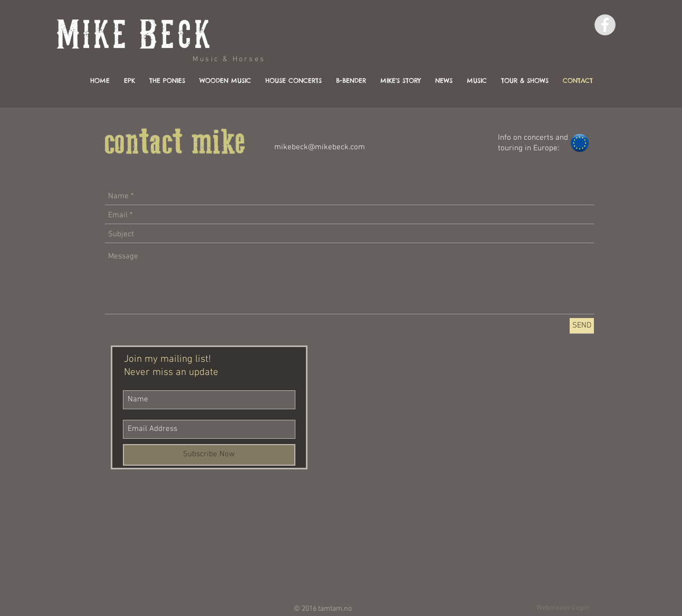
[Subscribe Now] (209, 455)
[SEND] (582, 326)
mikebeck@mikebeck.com (320, 147)
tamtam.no (335, 609)
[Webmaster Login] (563, 608)
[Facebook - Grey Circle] (605, 25)
